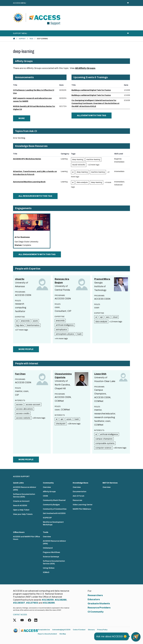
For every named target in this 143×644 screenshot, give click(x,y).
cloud (115, 317)
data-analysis (82, 182)
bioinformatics (33, 325)
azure (35, 321)
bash (79, 334)
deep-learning (78, 160)
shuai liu (20, 279)
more (22, 118)
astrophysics (61, 330)
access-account (33, 404)
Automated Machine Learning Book (29, 182)
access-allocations (24, 409)
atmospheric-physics (65, 334)
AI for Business (22, 237)
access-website (23, 418)
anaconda (25, 321)
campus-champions (104, 439)
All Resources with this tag (35, 196)
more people (26, 349)
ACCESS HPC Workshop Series (27, 159)
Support (22, 39)
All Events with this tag (92, 115)
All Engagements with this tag (37, 254)
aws (108, 317)
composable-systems (105, 443)
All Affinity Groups (85, 68)
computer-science (103, 448)
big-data (20, 325)
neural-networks (79, 165)
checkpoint (61, 424)
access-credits (23, 413)
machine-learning (93, 160)
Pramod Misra (102, 279)
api (101, 317)
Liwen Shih (100, 374)
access (19, 404)
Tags (31, 39)
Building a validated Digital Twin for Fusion (91, 90)
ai (73, 172)
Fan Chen (20, 374)
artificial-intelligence (65, 325)
